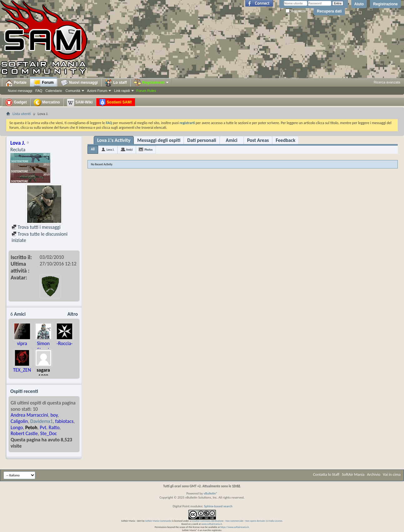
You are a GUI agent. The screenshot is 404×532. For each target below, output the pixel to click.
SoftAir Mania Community (158, 521)
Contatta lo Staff (326, 474)
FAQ (39, 91)
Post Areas (258, 140)
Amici (232, 140)
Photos (148, 150)
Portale (16, 83)
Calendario (54, 91)
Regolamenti (152, 83)
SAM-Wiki (80, 103)
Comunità (73, 91)
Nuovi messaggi (20, 91)
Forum (44, 83)
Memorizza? (297, 11)
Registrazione (385, 4)
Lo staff (116, 83)
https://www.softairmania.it (234, 527)
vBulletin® (211, 493)
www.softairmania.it (212, 524)
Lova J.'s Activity (114, 140)
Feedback (285, 140)
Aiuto (359, 4)
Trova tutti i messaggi (36, 227)
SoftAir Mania (353, 474)
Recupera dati (329, 11)
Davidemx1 (42, 421)
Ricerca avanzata (387, 82)
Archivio (374, 474)
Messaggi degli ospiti (159, 140)
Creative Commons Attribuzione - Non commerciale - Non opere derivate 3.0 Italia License (237, 521)
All (93, 149)
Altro (73, 314)
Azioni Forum (97, 91)
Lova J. (110, 150)
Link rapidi (122, 91)
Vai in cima (392, 474)
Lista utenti (22, 114)
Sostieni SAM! (116, 103)
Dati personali (202, 140)
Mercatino (47, 103)
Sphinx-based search (218, 506)
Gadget (16, 103)
